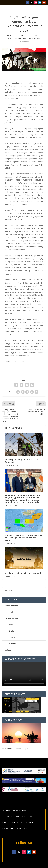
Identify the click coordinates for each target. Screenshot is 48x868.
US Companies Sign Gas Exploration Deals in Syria (22, 461)
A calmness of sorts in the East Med (23, 573)
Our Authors (10, 644)
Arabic (12, 625)
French (12, 637)
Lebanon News (11, 618)
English (31, 38)
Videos (8, 650)
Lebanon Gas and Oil (25, 35)
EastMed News (20, 38)
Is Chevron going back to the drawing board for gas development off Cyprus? (24, 538)
